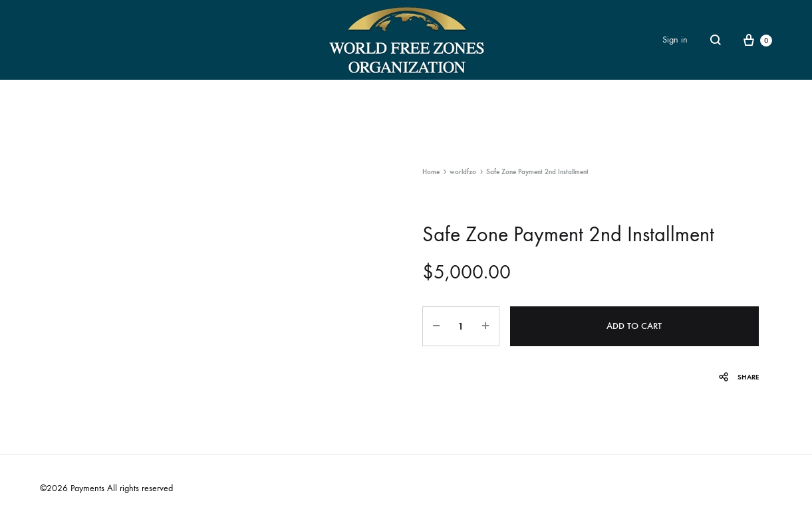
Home (431, 172)
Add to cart (634, 326)
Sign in (675, 40)
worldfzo (463, 172)
